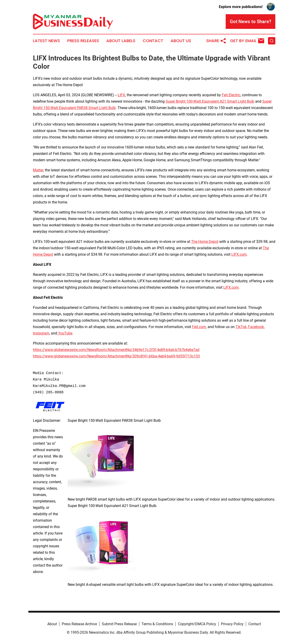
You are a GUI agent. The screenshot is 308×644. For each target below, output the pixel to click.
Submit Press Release (119, 624)
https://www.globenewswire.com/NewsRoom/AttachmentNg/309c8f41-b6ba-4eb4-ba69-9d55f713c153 (116, 356)
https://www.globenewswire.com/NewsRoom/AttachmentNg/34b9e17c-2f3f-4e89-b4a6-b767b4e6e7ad (116, 350)
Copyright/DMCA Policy (197, 624)
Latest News (46, 41)
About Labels (121, 41)
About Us (181, 41)
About (52, 624)
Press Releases (83, 41)
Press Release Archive (79, 624)
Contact (153, 41)
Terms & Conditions (157, 624)
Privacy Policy (232, 624)
